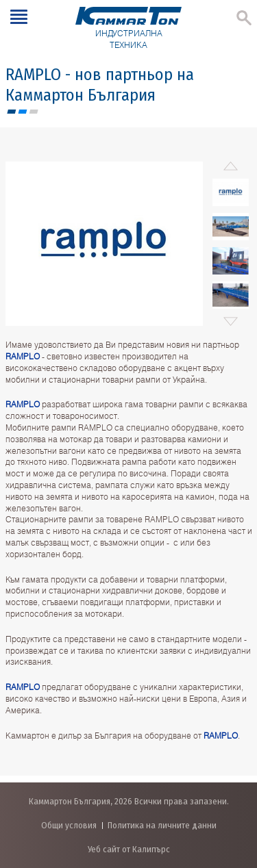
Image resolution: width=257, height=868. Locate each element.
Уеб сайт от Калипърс (129, 849)
